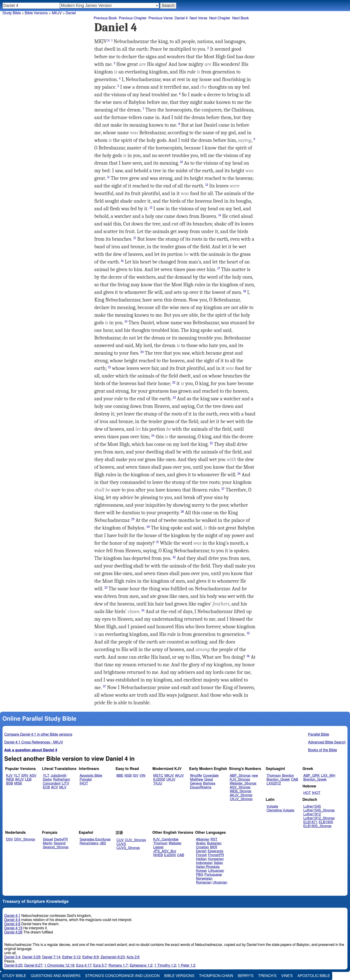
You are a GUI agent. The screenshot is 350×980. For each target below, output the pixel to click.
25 (211, 443)
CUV (120, 840)
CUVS (121, 844)
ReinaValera (89, 843)
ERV (25, 776)
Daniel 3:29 (31, 957)
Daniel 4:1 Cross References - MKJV (34, 742)
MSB (18, 783)
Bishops (209, 783)
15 (135, 238)
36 (248, 656)
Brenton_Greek (278, 780)
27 (223, 489)
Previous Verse (161, 18)
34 (143, 610)
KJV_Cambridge (166, 839)
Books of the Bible (323, 750)
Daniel (71, 13)
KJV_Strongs (240, 780)
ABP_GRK (312, 776)
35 (248, 633)
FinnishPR (216, 855)
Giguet (48, 839)
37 (104, 686)
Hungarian (216, 859)
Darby (47, 780)
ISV (136, 776)
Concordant (52, 783)
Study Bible (12, 13)
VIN (142, 776)
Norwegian (204, 879)
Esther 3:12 (71, 957)
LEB (28, 780)
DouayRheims (201, 787)
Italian (218, 863)
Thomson (274, 776)
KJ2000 (159, 780)
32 (174, 557)
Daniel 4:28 (13, 932)
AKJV (19, 780)
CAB (295, 780)
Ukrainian (220, 882)
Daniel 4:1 (12, 916)
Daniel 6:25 (13, 965)
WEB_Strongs (240, 791)
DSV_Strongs (25, 839)
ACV (55, 787)
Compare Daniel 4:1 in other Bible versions (38, 734)
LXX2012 (274, 783)
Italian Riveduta (208, 867)
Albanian (203, 839)
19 (126, 322)
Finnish (202, 855)
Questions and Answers (56, 976)
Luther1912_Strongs (319, 818)
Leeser (159, 847)
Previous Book (105, 18)
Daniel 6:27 (33, 965)
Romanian (204, 882)
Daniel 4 (181, 18)
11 (108, 177)
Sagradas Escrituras (95, 839)
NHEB (158, 855)
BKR (214, 847)
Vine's (287, 976)
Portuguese (213, 875)
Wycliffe (196, 776)
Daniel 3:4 (12, 957)
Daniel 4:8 (12, 924)
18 (245, 291)
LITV (65, 783)
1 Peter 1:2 (187, 965)
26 (239, 474)
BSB (9, 783)
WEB (10, 780)
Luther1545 (312, 806)
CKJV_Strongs (241, 799)
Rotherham (61, 780)
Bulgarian (214, 843)
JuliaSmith (58, 776)
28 (182, 512)
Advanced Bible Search (327, 742)
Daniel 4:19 (13, 928)
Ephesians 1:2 (141, 965)
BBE (120, 776)
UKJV (171, 780)
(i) (108, 40)
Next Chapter (220, 18)
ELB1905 (326, 822)
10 (182, 162)
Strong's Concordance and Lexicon (122, 976)
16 (122, 261)
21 (110, 367)
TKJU (158, 783)
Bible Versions (36, 13)
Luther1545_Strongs (319, 810)
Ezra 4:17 (84, 965)
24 (153, 436)
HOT (307, 793)
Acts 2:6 (133, 957)
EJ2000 (170, 855)
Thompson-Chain (216, 976)
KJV (9, 776)
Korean (202, 871)
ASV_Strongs (240, 787)
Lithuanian (216, 871)
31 (157, 542)
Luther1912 (312, 814)
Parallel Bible (319, 734)
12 (207, 185)
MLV (63, 787)
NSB (128, 776)
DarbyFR (61, 839)
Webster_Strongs (243, 783)
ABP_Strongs (240, 776)
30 (148, 527)
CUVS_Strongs (128, 848)
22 (174, 382)
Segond (60, 843)
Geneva (196, 783)
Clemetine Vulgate (280, 810)
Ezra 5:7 (100, 965)
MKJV (57, 13)
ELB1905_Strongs (317, 826)
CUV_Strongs (135, 840)
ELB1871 (311, 822)
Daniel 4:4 (12, 920)
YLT (17, 776)
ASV (33, 776)
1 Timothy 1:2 (165, 965)
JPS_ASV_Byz (165, 851)
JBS (103, 843)
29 (133, 519)
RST (214, 839)
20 (142, 352)
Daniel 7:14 (51, 957)
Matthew (197, 780)
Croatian (202, 847)
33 (106, 588)
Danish (201, 851)
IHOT (84, 783)
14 (220, 215)
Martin (48, 843)
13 (151, 208)
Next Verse (198, 18)
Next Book (240, 18)
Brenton (288, 776)
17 (219, 268)
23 (174, 398)
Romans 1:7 (118, 965)
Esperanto (216, 851)
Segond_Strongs (56, 847)
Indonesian (204, 863)
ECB (46, 787)
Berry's (246, 976)
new (255, 776)
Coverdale (211, 776)
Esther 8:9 (90, 957)
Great (209, 780)
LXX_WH (328, 776)
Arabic (201, 843)
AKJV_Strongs (241, 795)
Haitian (201, 859)
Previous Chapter (133, 18)
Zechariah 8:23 (113, 957)
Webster (175, 843)
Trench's (267, 976)
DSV (10, 839)
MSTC (158, 776)
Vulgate (272, 806)
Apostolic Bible (314, 976)
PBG (200, 875)
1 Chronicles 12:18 (59, 965)
